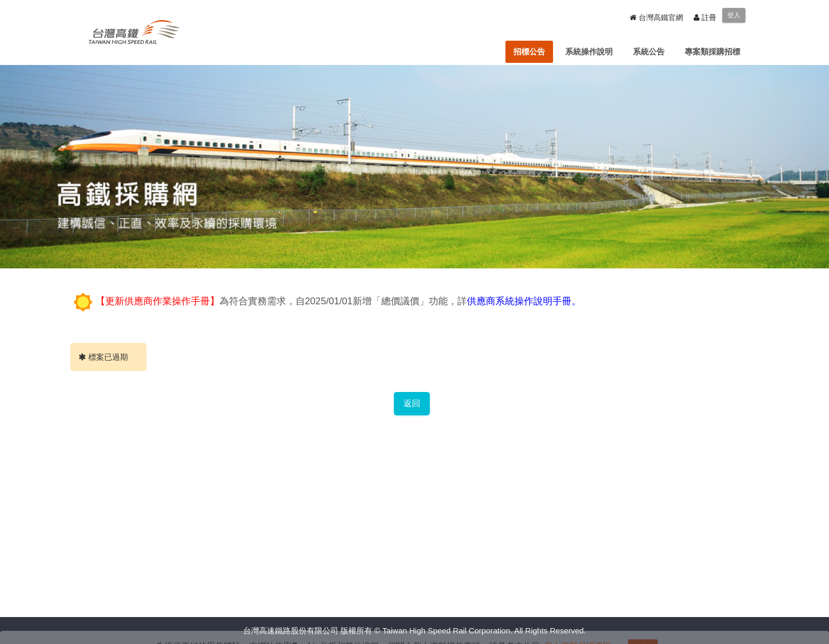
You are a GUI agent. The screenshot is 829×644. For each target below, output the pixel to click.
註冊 (705, 17)
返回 (412, 403)
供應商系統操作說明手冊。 (524, 301)
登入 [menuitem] (734, 15)
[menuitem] (529, 52)
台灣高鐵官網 (656, 17)
